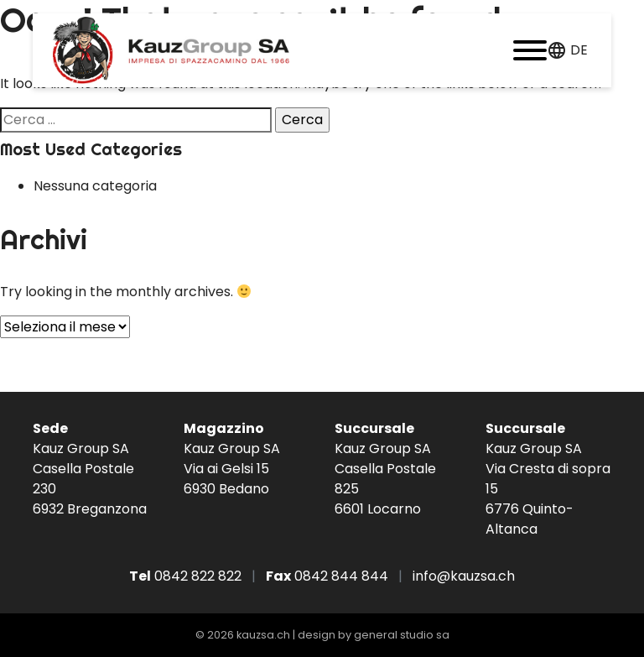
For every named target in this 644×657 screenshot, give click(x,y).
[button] (530, 50)
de (579, 50)
